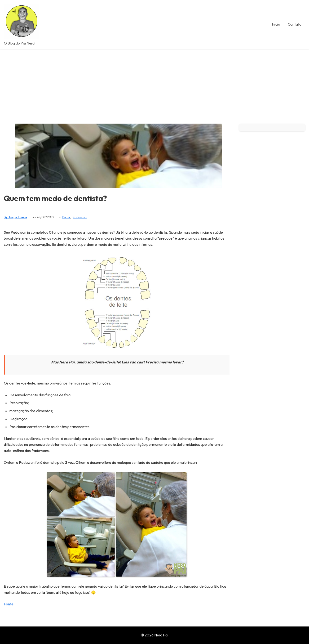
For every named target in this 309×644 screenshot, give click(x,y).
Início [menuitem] (276, 24)
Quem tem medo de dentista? (55, 198)
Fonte (9, 604)
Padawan (80, 217)
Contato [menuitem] (295, 24)
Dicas (66, 217)
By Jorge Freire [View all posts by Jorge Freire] (15, 217)
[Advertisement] (154, 84)
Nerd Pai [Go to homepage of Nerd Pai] (161, 635)
